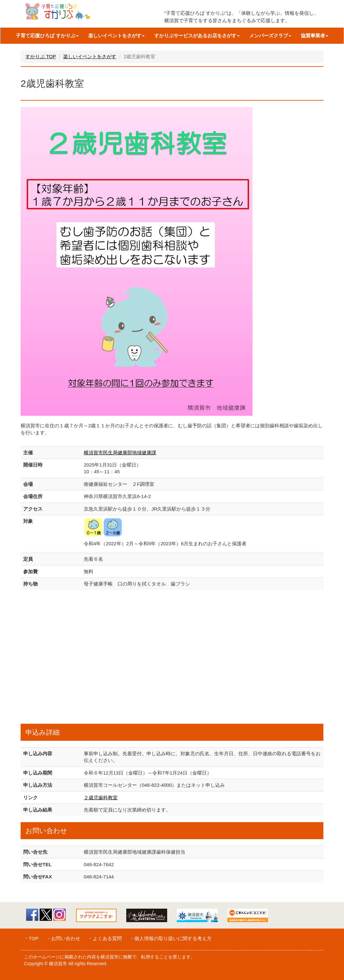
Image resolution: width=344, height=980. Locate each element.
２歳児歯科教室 (101, 798)
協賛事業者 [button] (315, 36)
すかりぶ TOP (41, 56)
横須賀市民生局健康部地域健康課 (120, 453)
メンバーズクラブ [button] (270, 36)
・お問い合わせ (63, 938)
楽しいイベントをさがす (90, 56)
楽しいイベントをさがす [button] (116, 36)
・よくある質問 (105, 938)
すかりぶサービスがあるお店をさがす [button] (197, 36)
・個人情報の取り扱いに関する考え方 (171, 938)
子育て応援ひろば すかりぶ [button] (47, 36)
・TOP (31, 938)
